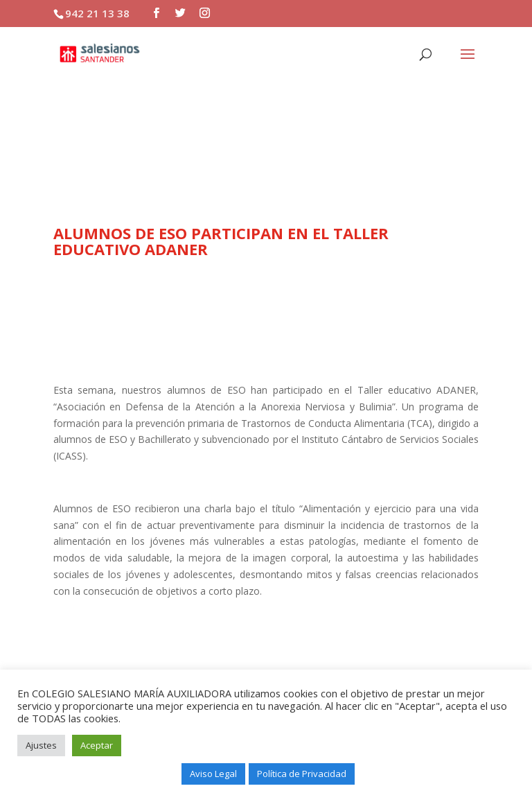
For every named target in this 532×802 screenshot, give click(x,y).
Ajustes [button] (41, 745)
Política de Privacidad (302, 774)
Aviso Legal (213, 774)
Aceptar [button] (97, 745)
